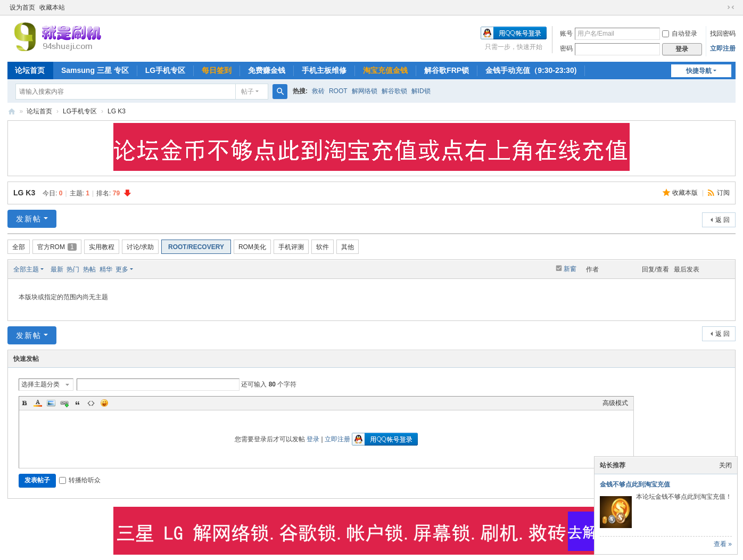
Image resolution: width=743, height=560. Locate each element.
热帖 (89, 269)
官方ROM (57, 247)
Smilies (104, 403)
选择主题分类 (40, 384)
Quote (78, 403)
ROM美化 (252, 247)
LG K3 (117, 111)
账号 (566, 34)
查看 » (723, 544)
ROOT (338, 91)
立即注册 (723, 48)
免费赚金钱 (267, 70)
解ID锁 (421, 91)
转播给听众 (80, 480)
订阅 (723, 193)
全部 (19, 247)
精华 (106, 269)
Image (51, 403)
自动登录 (680, 34)
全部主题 (26, 269)
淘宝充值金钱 (385, 70)
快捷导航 (699, 71)
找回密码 (723, 34)
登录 (313, 439)
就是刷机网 (12, 112)
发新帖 (29, 219)
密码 (566, 48)
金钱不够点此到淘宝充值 (635, 484)
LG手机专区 (165, 70)
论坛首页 (30, 70)
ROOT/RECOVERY (196, 247)
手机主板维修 (324, 70)
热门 (73, 269)
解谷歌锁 (394, 91)
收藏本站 (52, 7)
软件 (323, 247)
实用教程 (102, 247)
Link (64, 403)
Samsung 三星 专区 (95, 70)
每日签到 (217, 70)
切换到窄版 (731, 7)
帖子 (247, 92)
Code (91, 403)
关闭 (725, 465)
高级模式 (615, 403)
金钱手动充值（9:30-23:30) (531, 70)
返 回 (723, 220)
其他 (348, 247)
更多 (122, 269)
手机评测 (291, 247)
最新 (57, 269)
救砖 (318, 91)
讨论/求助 (140, 247)
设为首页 (22, 7)
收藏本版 (686, 193)
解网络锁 (365, 91)
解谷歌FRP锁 (447, 70)
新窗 (570, 269)
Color (38, 403)
